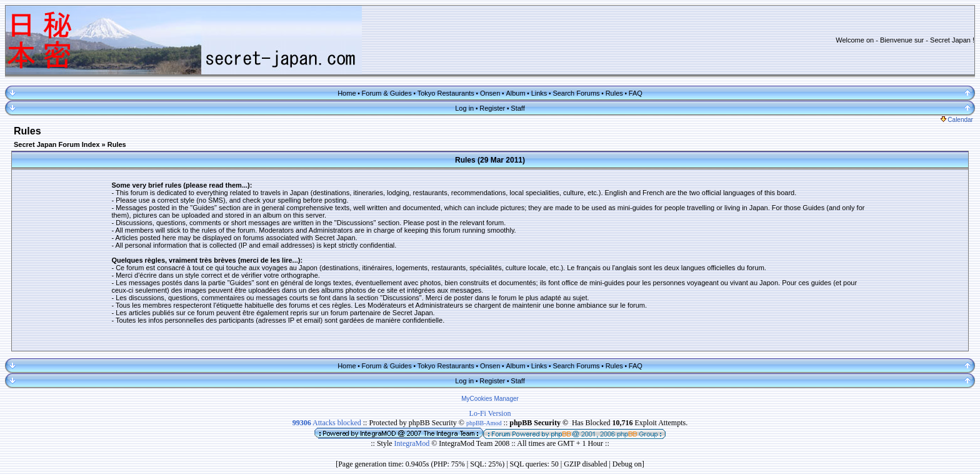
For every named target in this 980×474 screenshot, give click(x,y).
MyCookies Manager (490, 399)
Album (515, 93)
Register (492, 108)
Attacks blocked (327, 423)
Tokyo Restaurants (446, 93)
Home (347, 93)
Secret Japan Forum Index (57, 144)
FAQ (636, 93)
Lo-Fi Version (490, 413)
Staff (517, 108)
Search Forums (576, 93)
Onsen (490, 93)
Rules (614, 93)
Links (539, 93)
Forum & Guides (387, 93)
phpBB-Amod (484, 423)
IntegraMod (413, 443)
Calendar (957, 120)
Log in (464, 108)
